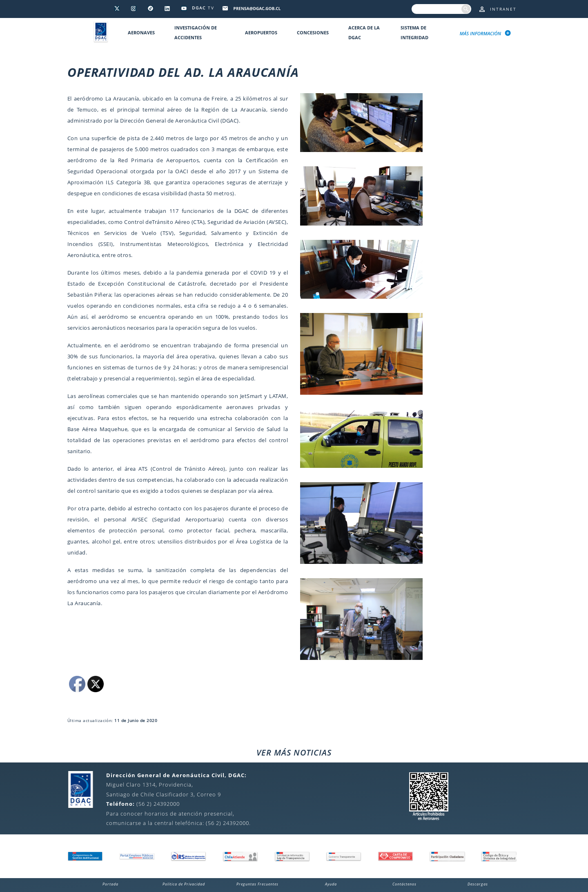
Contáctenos (404, 884)
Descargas (478, 884)
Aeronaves (141, 32)
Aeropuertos (261, 32)
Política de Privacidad (184, 884)
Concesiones (313, 32)
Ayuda (331, 884)
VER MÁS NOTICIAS (294, 752)
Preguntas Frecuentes (257, 884)
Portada (110, 884)
